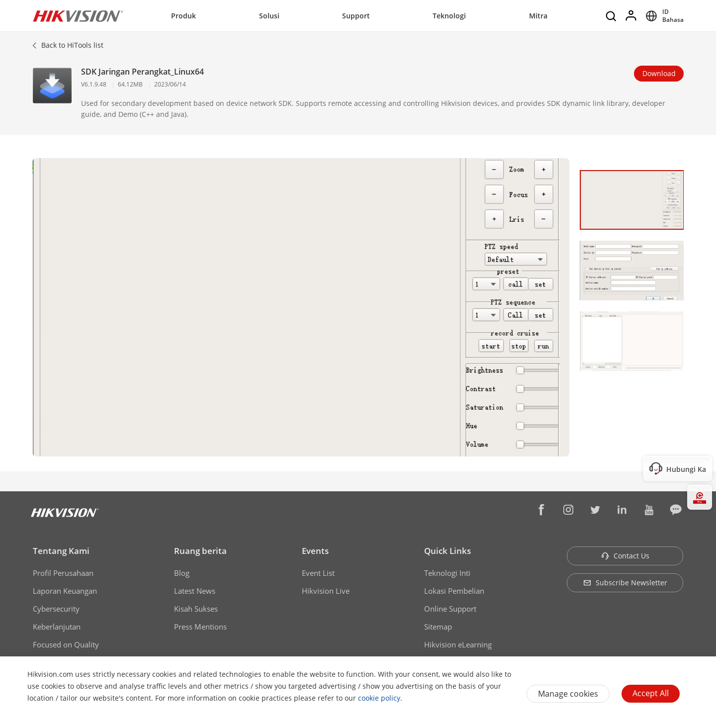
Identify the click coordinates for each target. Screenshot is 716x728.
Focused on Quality (66, 644)
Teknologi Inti (447, 573)
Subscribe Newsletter (625, 583)
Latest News (195, 591)
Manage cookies (568, 694)
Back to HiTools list (72, 45)
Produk (183, 16)
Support (356, 16)
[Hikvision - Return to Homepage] (78, 16)
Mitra (538, 16)
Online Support (450, 609)
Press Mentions (200, 627)
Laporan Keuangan (65, 591)
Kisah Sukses (196, 609)
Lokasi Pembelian (454, 591)
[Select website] (663, 16)
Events (315, 551)
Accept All (651, 693)
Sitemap (438, 627)
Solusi (269, 16)
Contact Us (625, 556)
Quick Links (447, 551)
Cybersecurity (56, 609)
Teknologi (449, 16)
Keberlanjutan (57, 627)
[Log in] (631, 16)
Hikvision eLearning (458, 644)
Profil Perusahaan (63, 573)
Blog (182, 573)
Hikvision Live (326, 591)
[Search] (612, 16)
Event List (318, 573)
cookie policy (379, 698)
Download (659, 73)
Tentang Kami (61, 551)
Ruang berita (200, 551)
